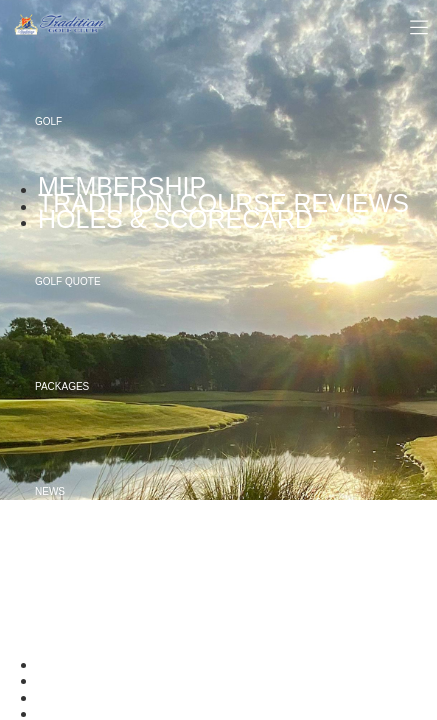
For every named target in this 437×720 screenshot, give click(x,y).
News (50, 491)
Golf (48, 121)
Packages (62, 386)
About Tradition (80, 596)
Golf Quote (68, 281)
